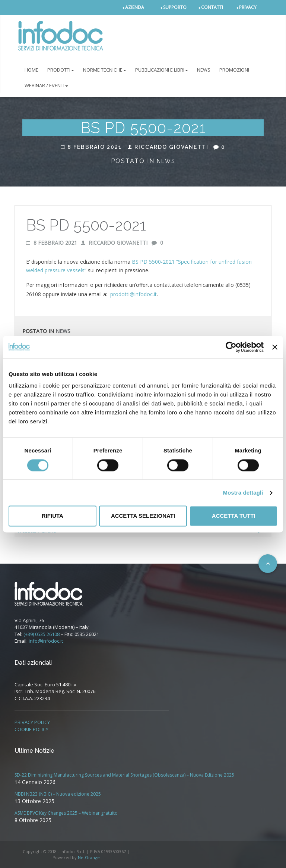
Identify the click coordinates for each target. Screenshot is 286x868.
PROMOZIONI (234, 70)
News (166, 161)
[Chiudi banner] (275, 347)
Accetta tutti (234, 516)
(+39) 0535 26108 (42, 634)
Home (31, 70)
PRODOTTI (61, 70)
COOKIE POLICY (31, 729)
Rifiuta (53, 516)
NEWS (204, 70)
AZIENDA (135, 7)
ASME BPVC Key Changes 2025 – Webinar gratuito (66, 813)
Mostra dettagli (243, 493)
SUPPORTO (175, 7)
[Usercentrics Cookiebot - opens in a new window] (231, 347)
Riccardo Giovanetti (168, 147)
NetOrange (89, 857)
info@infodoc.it (46, 641)
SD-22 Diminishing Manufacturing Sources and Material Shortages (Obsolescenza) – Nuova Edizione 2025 (124, 775)
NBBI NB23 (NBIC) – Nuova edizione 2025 (58, 794)
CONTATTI (212, 7)
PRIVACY (248, 7)
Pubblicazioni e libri (162, 70)
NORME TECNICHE (105, 70)
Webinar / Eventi (46, 85)
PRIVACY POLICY (32, 722)
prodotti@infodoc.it (134, 294)
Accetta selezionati (143, 516)
